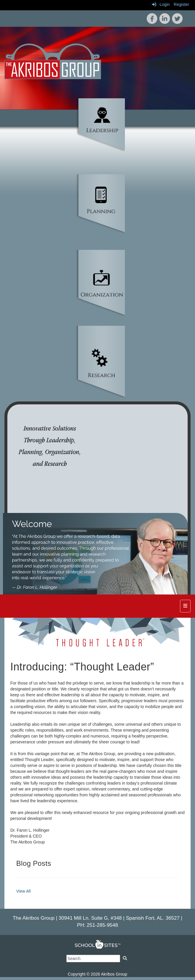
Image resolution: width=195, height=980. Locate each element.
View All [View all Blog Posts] (23, 891)
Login (161, 4)
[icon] (177, 19)
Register (181, 4)
